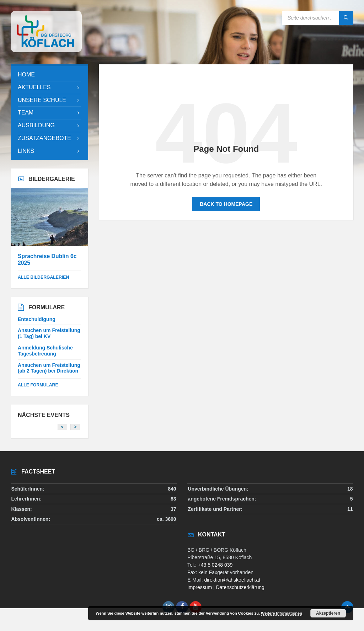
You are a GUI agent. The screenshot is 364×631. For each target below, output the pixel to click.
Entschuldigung (37, 319)
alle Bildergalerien (43, 277)
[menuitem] (49, 75)
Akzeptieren (328, 613)
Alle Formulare (38, 385)
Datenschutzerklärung (240, 587)
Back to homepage (226, 204)
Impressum (200, 587)
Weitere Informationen (282, 613)
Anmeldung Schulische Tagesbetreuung (45, 351)
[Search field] (318, 18)
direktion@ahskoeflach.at (232, 580)
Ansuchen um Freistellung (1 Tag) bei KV (49, 333)
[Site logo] (46, 50)
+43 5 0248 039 (215, 565)
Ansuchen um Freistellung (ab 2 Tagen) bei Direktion (49, 368)
